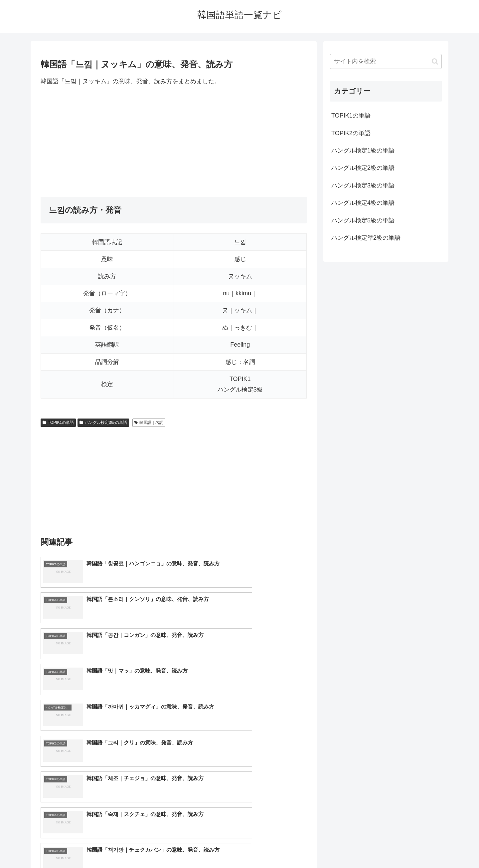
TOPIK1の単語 (58, 423)
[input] (386, 61)
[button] (435, 61)
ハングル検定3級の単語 (103, 423)
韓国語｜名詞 (149, 423)
